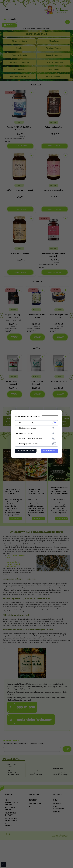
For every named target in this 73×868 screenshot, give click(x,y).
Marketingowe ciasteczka (28, 428)
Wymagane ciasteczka (27, 423)
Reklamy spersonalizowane (28, 444)
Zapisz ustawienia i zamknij (26, 451)
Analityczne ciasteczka (27, 433)
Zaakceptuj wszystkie (49, 451)
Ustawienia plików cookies (28, 417)
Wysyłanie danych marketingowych (31, 439)
